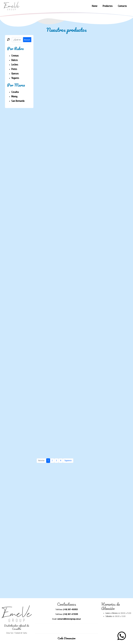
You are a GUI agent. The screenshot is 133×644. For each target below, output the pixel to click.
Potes (14, 69)
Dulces (15, 60)
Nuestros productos (66, 30)
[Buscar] (17, 40)
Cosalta (15, 92)
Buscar (27, 40)
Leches (15, 65)
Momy (14, 96)
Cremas (15, 56)
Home (95, 6)
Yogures (15, 78)
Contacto (122, 6)
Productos (108, 6)
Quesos (15, 74)
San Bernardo (18, 101)
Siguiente (68, 461)
